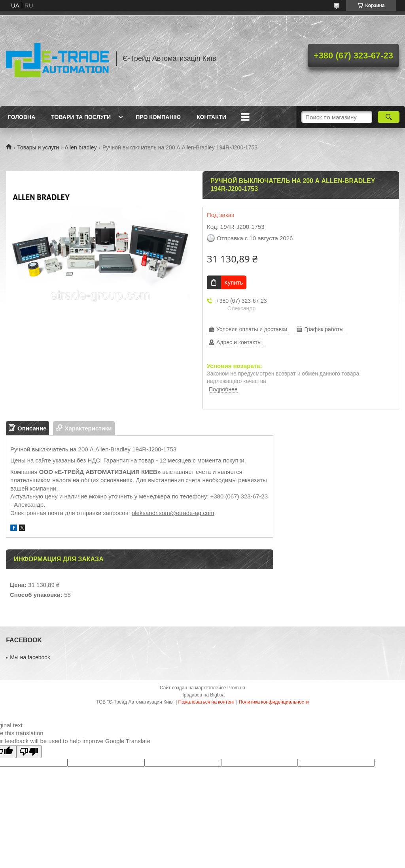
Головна (22, 117)
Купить (234, 282)
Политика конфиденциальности (274, 702)
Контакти (211, 117)
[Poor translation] (29, 752)
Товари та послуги (81, 117)
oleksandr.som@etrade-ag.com (173, 513)
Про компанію (158, 117)
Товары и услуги (38, 147)
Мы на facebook (30, 657)
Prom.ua (236, 688)
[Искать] (389, 117)
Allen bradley (81, 147)
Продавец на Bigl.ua (202, 695)
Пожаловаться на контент (207, 702)
